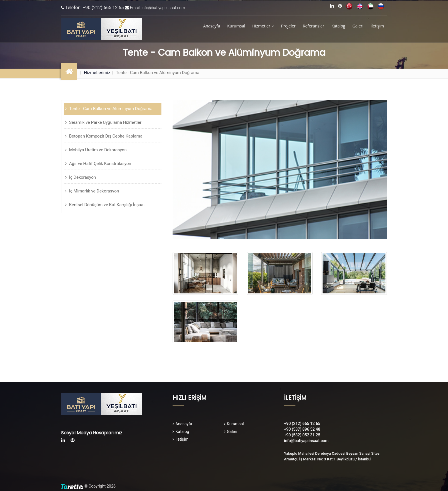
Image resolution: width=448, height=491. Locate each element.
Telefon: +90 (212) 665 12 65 (94, 8)
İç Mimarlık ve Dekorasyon (94, 191)
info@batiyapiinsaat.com (306, 441)
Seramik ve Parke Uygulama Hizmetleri (105, 122)
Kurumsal (236, 26)
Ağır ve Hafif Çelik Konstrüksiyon (100, 164)
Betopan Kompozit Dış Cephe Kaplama (105, 136)
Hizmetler (263, 26)
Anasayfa (212, 26)
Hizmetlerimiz (97, 73)
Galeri (358, 26)
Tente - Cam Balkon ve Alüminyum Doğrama (110, 109)
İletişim (377, 26)
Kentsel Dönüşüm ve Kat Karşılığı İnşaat (106, 205)
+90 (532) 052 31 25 (302, 435)
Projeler (288, 26)
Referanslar (314, 26)
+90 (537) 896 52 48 (302, 429)
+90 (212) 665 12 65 (302, 424)
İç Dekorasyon (82, 177)
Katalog (338, 26)
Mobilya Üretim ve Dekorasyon (97, 150)
